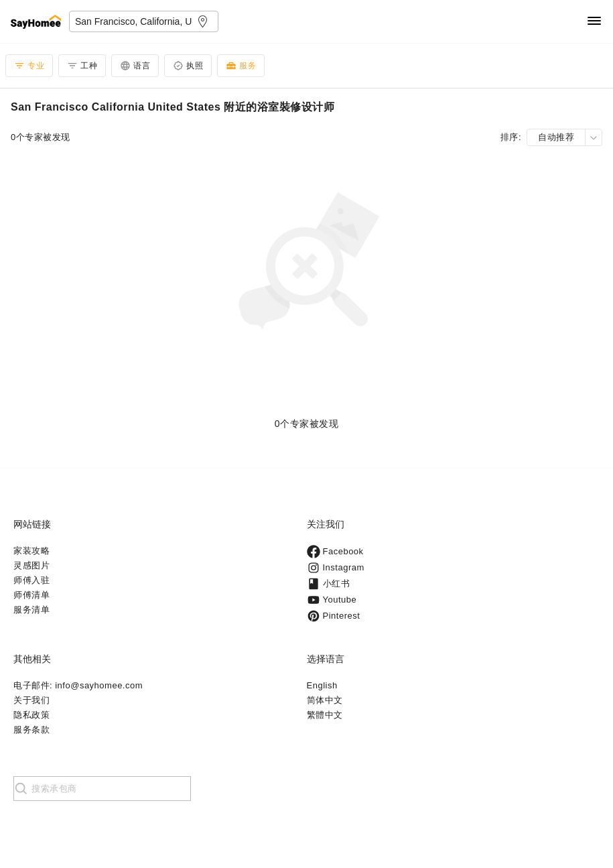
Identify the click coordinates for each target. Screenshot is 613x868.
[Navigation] (594, 22)
